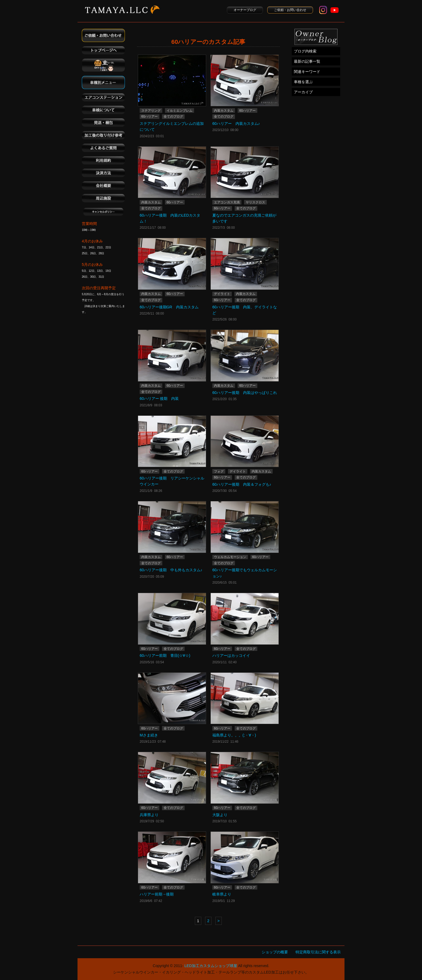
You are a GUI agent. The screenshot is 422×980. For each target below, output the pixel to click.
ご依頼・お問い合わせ (290, 10)
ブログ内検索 (305, 51)
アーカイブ (303, 92)
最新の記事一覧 (307, 61)
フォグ (219, 471)
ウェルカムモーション (230, 557)
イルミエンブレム (180, 111)
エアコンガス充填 (227, 202)
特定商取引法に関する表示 (318, 952)
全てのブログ (173, 117)
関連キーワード (307, 72)
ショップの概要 (275, 952)
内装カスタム (224, 111)
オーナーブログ (245, 10)
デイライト (222, 294)
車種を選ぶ (303, 82)
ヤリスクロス (255, 202)
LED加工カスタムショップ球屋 (211, 966)
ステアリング (151, 111)
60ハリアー (150, 117)
